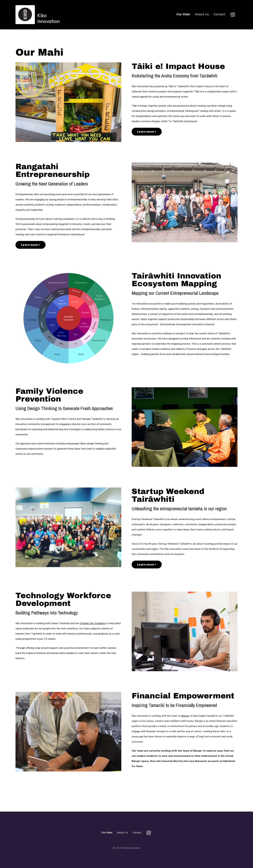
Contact (219, 14)
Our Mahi (183, 14)
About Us (202, 14)
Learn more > (147, 132)
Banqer (185, 716)
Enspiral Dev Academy (93, 623)
